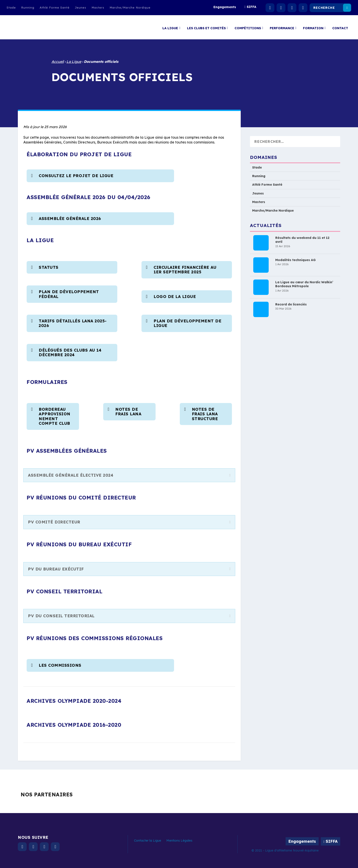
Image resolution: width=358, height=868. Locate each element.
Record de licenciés (291, 302)
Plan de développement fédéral (69, 292)
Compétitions (248, 26)
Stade (11, 7)
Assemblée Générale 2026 (70, 216)
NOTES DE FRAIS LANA (128, 409)
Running (28, 7)
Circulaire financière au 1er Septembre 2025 (185, 268)
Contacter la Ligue (148, 838)
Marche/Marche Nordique (130, 7)
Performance (282, 26)
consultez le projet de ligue (77, 173)
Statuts (49, 265)
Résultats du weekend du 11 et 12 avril (302, 238)
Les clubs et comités (206, 26)
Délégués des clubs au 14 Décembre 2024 (70, 350)
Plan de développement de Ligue (187, 321)
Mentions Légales (179, 838)
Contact (340, 26)
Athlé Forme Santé (55, 7)
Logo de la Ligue (175, 294)
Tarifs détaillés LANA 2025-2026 (73, 321)
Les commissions (60, 663)
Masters (98, 7)
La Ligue (170, 26)
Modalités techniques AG (296, 258)
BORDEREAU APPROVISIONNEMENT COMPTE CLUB (55, 414)
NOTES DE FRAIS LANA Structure (205, 412)
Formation (313, 26)
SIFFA (252, 7)
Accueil (58, 59)
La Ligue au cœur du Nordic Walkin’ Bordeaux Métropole (304, 282)
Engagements (225, 7)
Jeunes (81, 7)
